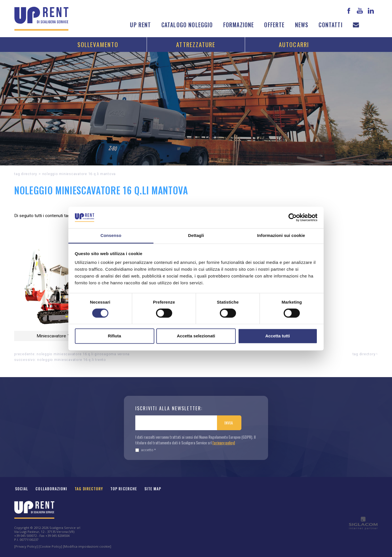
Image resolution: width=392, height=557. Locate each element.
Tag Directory (89, 489)
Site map (153, 489)
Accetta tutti (278, 336)
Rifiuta (114, 336)
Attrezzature (196, 44)
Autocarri (294, 44)
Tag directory (26, 174)
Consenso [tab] (111, 236)
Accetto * (146, 450)
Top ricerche (124, 489)
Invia (229, 423)
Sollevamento (98, 44)
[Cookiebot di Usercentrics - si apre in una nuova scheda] (293, 217)
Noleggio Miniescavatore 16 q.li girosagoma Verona (83, 354)
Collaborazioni (51, 489)
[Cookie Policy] (50, 546)
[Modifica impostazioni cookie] (87, 546)
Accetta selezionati (196, 336)
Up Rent (140, 25)
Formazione (239, 25)
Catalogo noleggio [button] (187, 25)
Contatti (330, 25)
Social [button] (22, 489)
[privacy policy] (224, 443)
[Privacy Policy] (26, 546)
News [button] (302, 25)
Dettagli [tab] (196, 236)
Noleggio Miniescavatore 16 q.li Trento (72, 360)
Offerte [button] (274, 25)
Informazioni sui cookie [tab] (281, 236)
